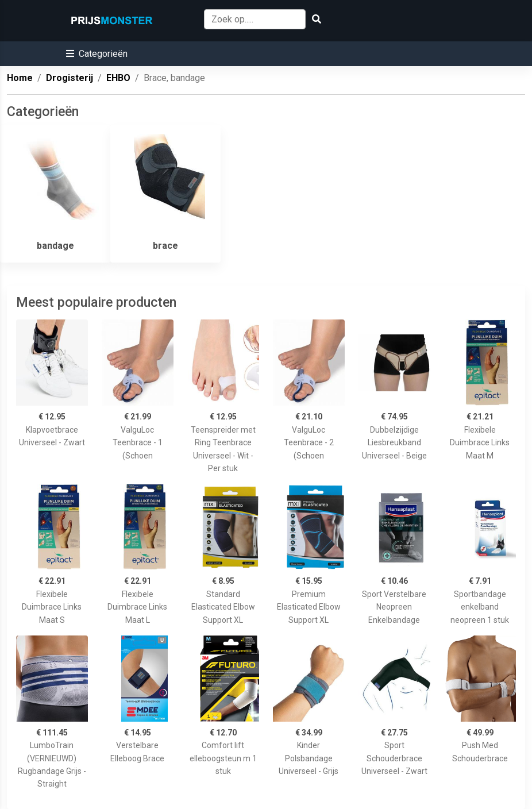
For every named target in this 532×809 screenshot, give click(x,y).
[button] (97, 54)
